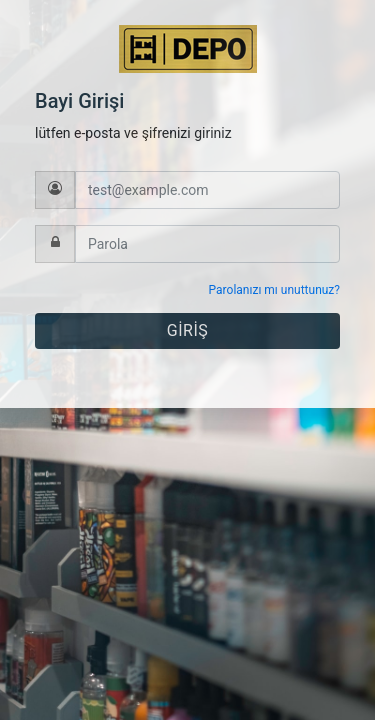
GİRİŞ (187, 330)
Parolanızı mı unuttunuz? (274, 290)
